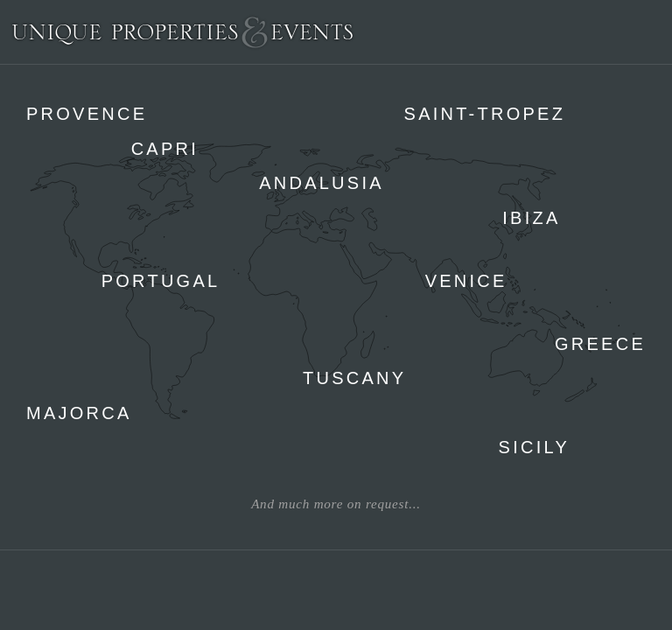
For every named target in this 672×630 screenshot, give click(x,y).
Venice (466, 281)
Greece (600, 344)
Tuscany (354, 378)
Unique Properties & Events (182, 32)
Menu (649, 31)
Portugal (161, 281)
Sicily (534, 447)
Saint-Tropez (485, 114)
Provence (87, 114)
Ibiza (531, 218)
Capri (165, 149)
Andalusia (322, 183)
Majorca (79, 413)
